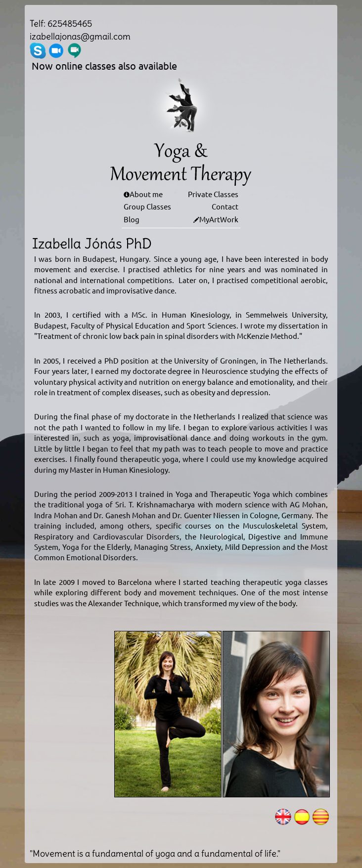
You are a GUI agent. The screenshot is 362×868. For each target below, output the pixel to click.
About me (146, 194)
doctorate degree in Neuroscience (190, 371)
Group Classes (147, 206)
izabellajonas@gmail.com (80, 36)
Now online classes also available (104, 65)
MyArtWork (219, 219)
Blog (132, 219)
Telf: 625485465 (61, 23)
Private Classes (213, 194)
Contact (225, 206)
